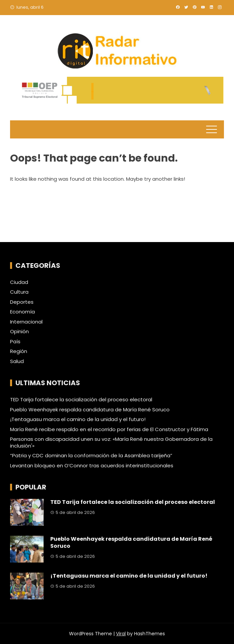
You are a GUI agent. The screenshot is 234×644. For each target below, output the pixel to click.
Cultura (19, 292)
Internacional (26, 322)
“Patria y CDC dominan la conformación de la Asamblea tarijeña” (91, 455)
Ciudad (19, 282)
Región (19, 351)
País (15, 342)
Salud (17, 361)
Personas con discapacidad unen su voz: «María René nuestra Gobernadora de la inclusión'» (111, 442)
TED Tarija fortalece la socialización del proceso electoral (81, 399)
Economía (22, 312)
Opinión (19, 332)
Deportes (22, 302)
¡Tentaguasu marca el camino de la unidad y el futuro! (78, 419)
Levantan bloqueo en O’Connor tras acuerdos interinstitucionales (92, 465)
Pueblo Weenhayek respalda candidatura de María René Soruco (90, 409)
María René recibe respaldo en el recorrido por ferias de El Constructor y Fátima (109, 429)
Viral (121, 634)
